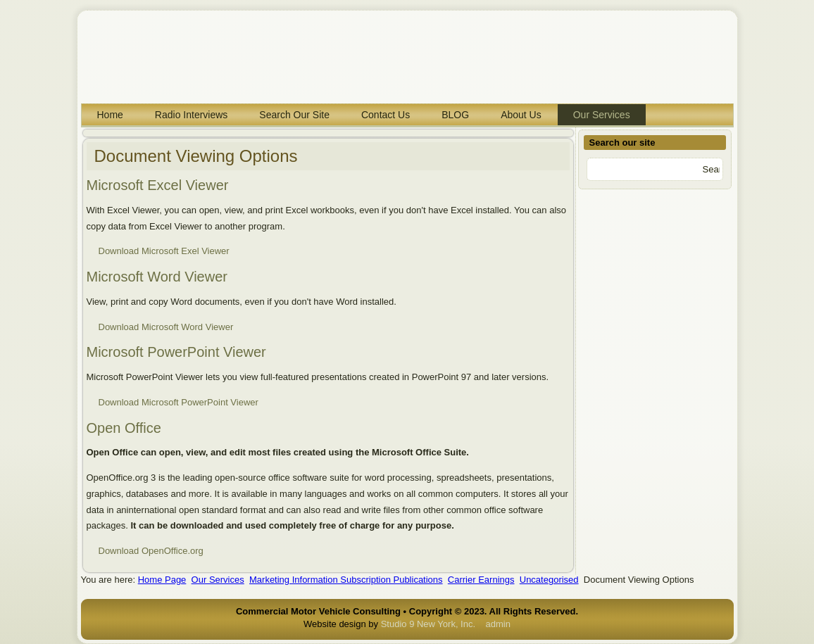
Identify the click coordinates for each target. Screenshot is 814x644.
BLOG (455, 115)
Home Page (162, 580)
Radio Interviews (192, 115)
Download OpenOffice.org (151, 551)
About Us (521, 115)
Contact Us (386, 115)
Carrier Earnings (481, 580)
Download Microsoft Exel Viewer (164, 251)
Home (110, 115)
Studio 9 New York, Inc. (428, 624)
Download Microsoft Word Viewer (166, 327)
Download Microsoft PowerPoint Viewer (179, 402)
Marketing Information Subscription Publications (346, 580)
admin (498, 624)
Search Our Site (294, 115)
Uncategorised (549, 580)
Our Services (602, 115)
